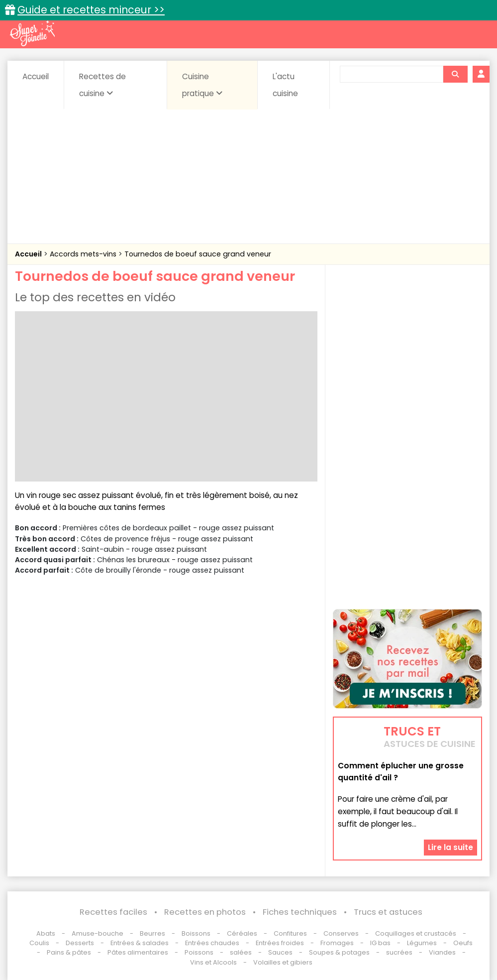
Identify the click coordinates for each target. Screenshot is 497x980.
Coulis (39, 943)
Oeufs (463, 943)
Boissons (196, 933)
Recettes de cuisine (102, 85)
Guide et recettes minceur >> (91, 10)
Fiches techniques (300, 912)
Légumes (422, 943)
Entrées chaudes (212, 943)
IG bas (380, 943)
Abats (46, 933)
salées (241, 952)
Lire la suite (450, 847)
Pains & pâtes (69, 952)
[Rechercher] (455, 74)
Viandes (442, 952)
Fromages (337, 943)
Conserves (341, 933)
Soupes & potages (339, 952)
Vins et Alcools (213, 962)
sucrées (399, 952)
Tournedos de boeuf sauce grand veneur (198, 254)
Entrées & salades (140, 943)
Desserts (80, 943)
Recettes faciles (113, 912)
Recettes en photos (205, 912)
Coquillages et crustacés (416, 933)
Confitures (290, 933)
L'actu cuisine (285, 85)
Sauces (280, 952)
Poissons (199, 952)
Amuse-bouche (98, 933)
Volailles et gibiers (283, 962)
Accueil (36, 76)
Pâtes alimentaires (138, 952)
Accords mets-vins (84, 254)
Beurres (152, 933)
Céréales (242, 933)
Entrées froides (280, 943)
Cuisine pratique (202, 85)
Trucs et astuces (388, 912)
